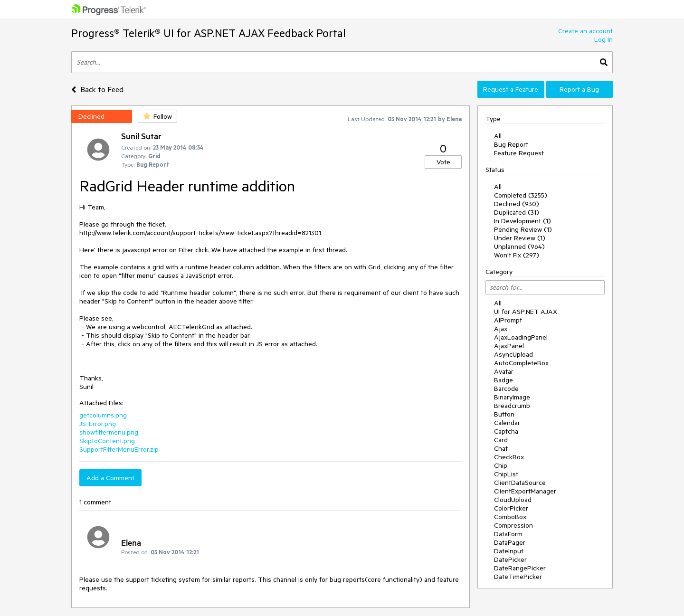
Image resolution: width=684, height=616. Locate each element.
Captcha (506, 431)
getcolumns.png (103, 415)
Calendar (507, 423)
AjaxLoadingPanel (521, 337)
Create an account (585, 31)
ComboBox (510, 517)
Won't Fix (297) (517, 255)
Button (504, 414)
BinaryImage (512, 397)
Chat (501, 448)
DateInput (509, 551)
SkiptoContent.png (107, 441)
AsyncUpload (513, 354)
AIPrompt (508, 320)
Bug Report (511, 144)
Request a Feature (511, 89)
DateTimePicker (518, 577)
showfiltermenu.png (109, 432)
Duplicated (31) (517, 212)
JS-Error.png (98, 424)
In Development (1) (522, 221)
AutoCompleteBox (521, 363)
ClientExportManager (525, 491)
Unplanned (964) (519, 246)
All (498, 136)
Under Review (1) (520, 238)
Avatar (504, 371)
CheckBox (509, 457)
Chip (501, 465)
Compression (513, 525)
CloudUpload (513, 500)
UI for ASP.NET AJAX (526, 312)
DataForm (508, 534)
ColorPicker (511, 508)
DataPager (510, 542)
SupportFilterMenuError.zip (119, 449)
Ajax (501, 329)
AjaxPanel (509, 346)
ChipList (506, 474)
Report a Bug (579, 89)
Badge (503, 380)
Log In (603, 39)
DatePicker (510, 559)
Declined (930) (517, 204)
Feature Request (519, 153)
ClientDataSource (520, 483)
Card (501, 440)
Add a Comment (110, 478)
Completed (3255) (521, 195)
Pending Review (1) (523, 229)
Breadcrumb (512, 406)
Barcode (506, 389)
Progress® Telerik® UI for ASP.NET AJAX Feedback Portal (209, 33)
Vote (443, 162)
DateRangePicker (520, 568)
